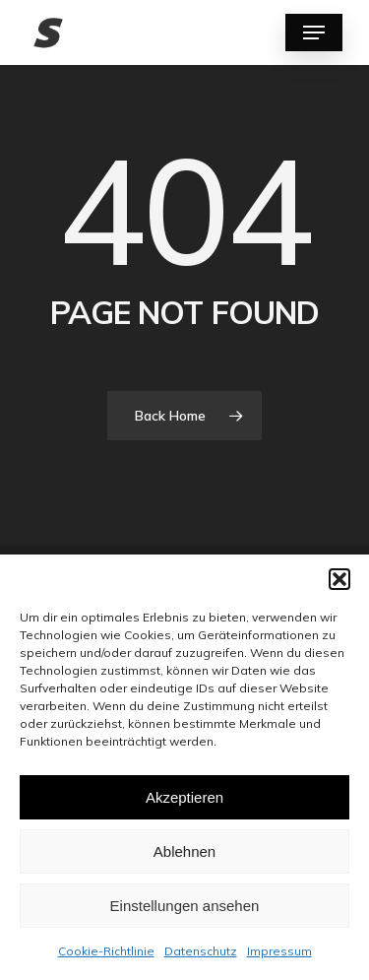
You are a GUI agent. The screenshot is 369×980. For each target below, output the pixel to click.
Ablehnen (184, 851)
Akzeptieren (184, 797)
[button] (339, 579)
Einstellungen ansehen (185, 906)
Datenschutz (201, 951)
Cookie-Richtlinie (106, 951)
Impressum (279, 951)
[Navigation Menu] (314, 33)
